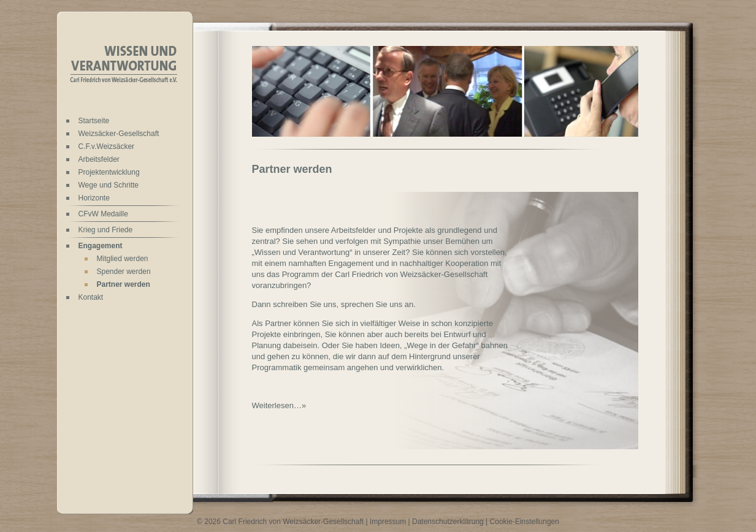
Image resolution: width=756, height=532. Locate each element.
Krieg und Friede (106, 230)
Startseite (94, 121)
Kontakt (91, 297)
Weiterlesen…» (279, 405)
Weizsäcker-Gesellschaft (119, 134)
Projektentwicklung (109, 172)
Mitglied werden (123, 259)
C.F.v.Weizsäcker (107, 146)
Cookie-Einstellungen (525, 522)
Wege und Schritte (109, 185)
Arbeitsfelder (99, 159)
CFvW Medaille (103, 214)
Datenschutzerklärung (448, 522)
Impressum (388, 522)
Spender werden (124, 272)
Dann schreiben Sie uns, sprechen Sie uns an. (334, 304)
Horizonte (94, 198)
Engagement (101, 246)
